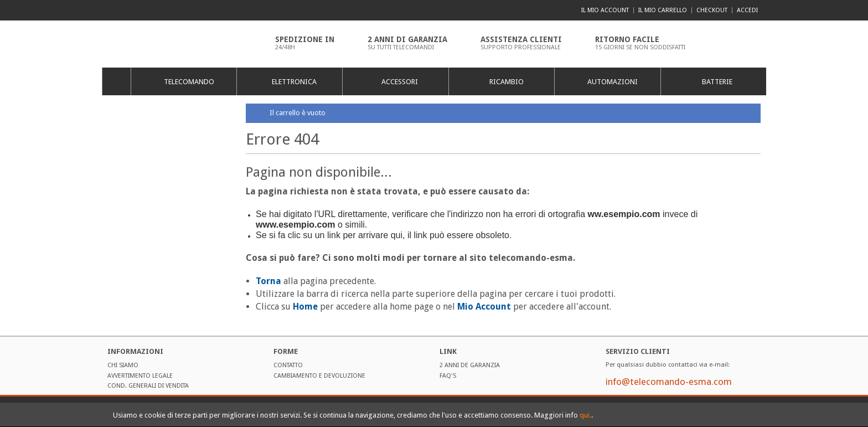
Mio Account (484, 307)
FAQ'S (448, 376)
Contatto (288, 365)
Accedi (747, 10)
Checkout (712, 10)
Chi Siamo (123, 365)
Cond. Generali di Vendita (148, 386)
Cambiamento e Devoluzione (319, 376)
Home (116, 81)
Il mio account (605, 10)
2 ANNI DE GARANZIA (470, 365)
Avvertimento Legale (140, 376)
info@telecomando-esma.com (669, 382)
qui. (585, 415)
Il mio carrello (663, 10)
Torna (268, 281)
